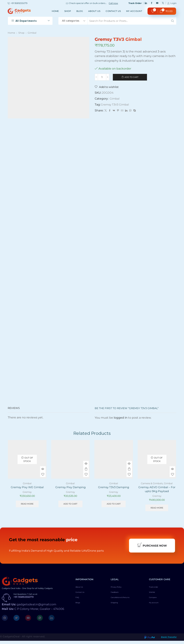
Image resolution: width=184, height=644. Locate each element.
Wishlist (154, 597)
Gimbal (33, 33)
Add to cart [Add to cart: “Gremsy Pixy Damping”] (70, 505)
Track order (156, 591)
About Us (94, 11)
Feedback (117, 597)
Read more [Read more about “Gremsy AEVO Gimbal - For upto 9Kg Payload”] (157, 509)
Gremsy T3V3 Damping (114, 488)
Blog (80, 11)
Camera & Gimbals (152, 484)
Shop (68, 11)
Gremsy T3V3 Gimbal (116, 105)
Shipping (116, 609)
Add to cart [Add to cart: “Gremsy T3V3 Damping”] (114, 505)
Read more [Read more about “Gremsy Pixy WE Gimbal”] (27, 505)
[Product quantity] (102, 77)
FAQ (78, 603)
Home (55, 11)
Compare (155, 603)
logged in (121, 418)
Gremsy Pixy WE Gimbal (27, 488)
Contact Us (113, 11)
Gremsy (27, 493)
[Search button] (172, 21)
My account (134, 11)
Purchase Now (152, 548)
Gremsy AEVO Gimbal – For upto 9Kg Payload (157, 490)
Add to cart (132, 77)
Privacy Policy (120, 591)
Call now (113, 3)
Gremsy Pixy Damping (70, 488)
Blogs (79, 609)
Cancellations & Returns (126, 603)
